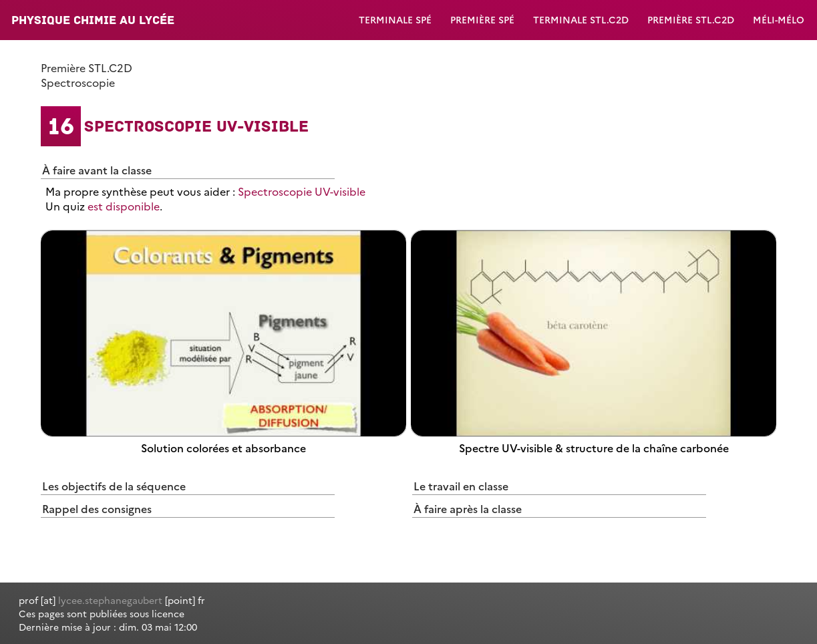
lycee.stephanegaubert (110, 600)
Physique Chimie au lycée (93, 20)
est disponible (124, 206)
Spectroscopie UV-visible (302, 191)
